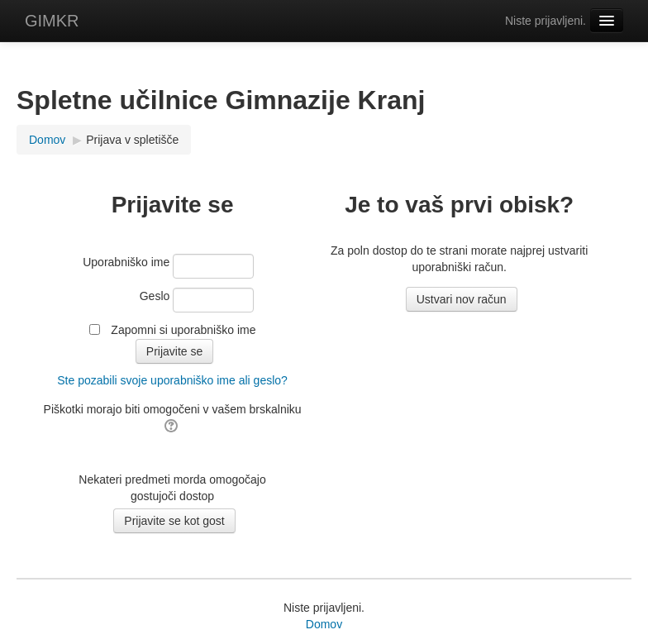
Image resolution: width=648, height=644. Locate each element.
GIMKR (52, 21)
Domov (324, 624)
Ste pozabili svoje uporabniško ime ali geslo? (172, 380)
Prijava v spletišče (132, 140)
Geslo (155, 296)
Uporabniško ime (126, 262)
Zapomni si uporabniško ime (183, 330)
